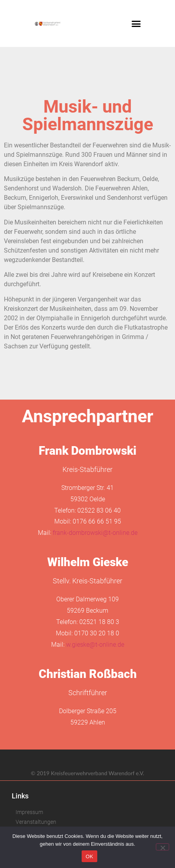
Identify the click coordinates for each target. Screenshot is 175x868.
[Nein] (162, 847)
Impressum (29, 812)
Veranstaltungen (36, 822)
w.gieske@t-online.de (95, 645)
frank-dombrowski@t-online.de (95, 533)
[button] (136, 23)
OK (89, 856)
